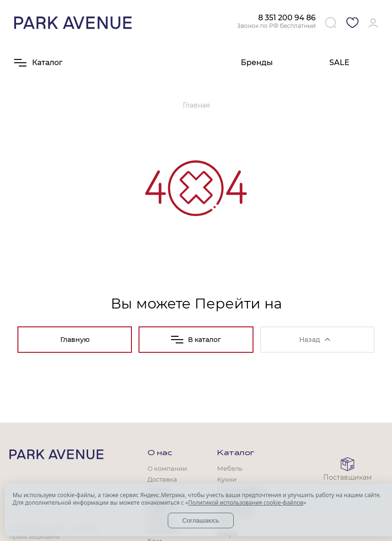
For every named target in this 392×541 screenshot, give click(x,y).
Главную (75, 340)
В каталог (196, 340)
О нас (160, 453)
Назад (315, 340)
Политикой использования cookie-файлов (245, 503)
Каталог (236, 453)
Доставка (162, 479)
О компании (167, 468)
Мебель (230, 468)
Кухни (227, 479)
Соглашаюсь (201, 520)
